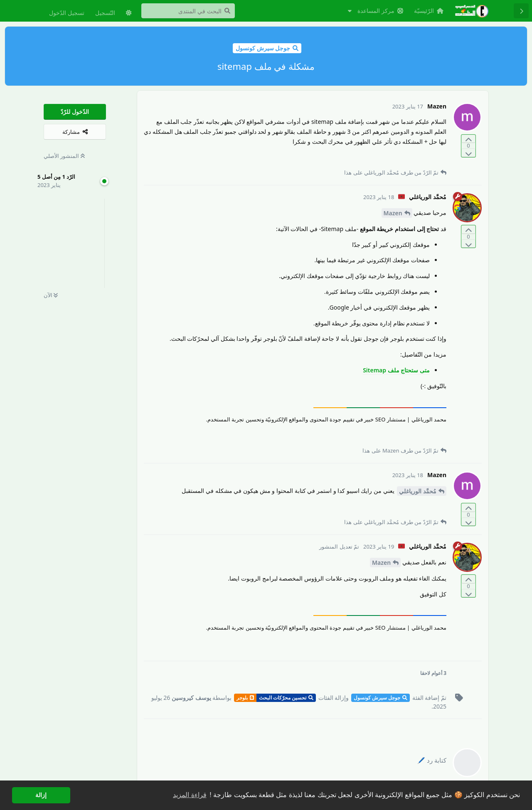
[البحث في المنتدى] (188, 11)
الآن (51, 295)
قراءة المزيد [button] (190, 795)
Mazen (393, 213)
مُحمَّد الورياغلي (418, 491)
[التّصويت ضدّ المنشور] (468, 153)
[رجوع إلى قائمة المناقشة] (521, 11)
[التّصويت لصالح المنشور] (468, 139)
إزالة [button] (41, 795)
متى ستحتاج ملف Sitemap (396, 370)
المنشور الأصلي (64, 156)
